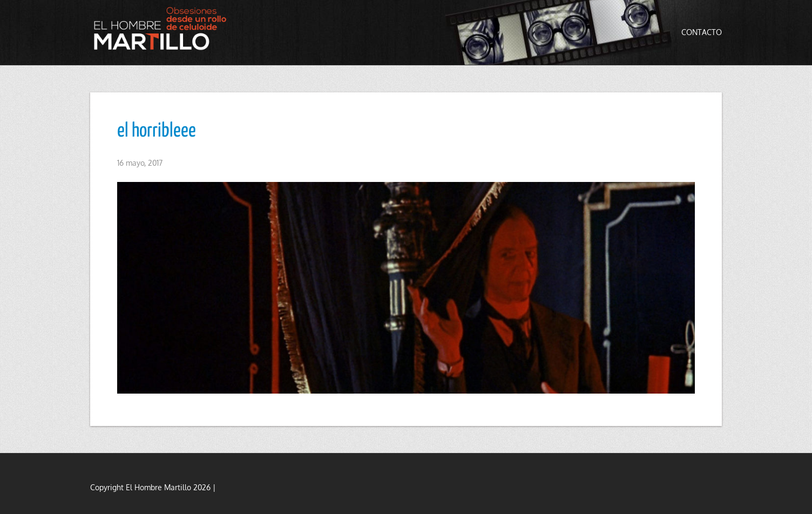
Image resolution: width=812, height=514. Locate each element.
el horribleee (157, 131)
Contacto (702, 32)
